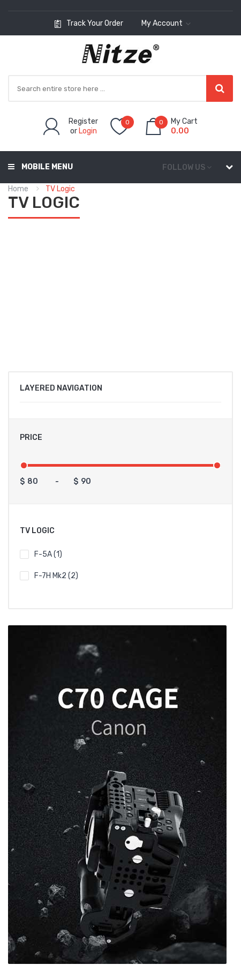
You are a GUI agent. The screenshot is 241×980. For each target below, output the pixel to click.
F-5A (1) (48, 554)
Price (31, 437)
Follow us (184, 167)
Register (83, 121)
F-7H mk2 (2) (56, 576)
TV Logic (60, 189)
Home (18, 189)
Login (88, 131)
